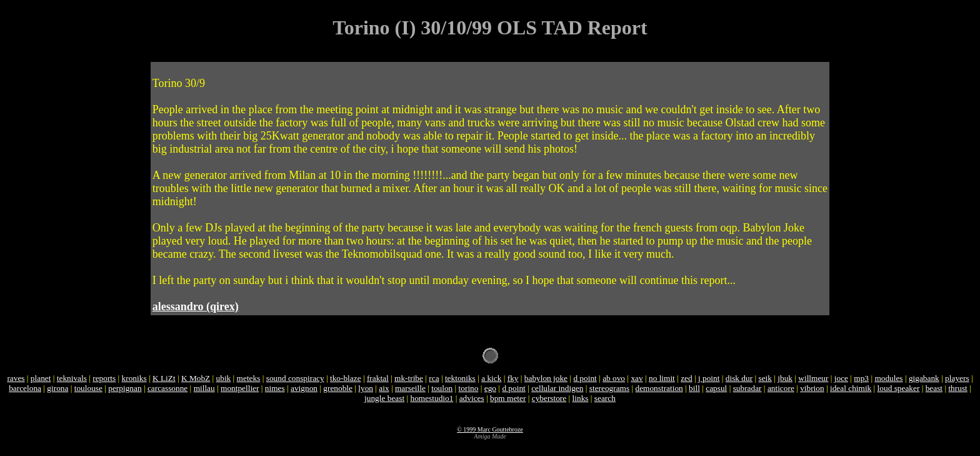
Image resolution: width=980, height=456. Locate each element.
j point (709, 378)
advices (472, 398)
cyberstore (549, 398)
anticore (781, 388)
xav (637, 378)
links (581, 398)
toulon (442, 388)
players (957, 378)
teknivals (72, 378)
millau (204, 388)
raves (16, 378)
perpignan (125, 388)
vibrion (812, 388)
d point (585, 378)
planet (41, 378)
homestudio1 (432, 398)
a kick (491, 378)
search (605, 398)
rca (434, 378)
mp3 (861, 378)
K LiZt (164, 378)
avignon (304, 388)
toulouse (88, 388)
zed (687, 378)
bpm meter (508, 398)
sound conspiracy (295, 378)
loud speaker (899, 388)
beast (934, 388)
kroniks (134, 378)
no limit (662, 378)
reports (104, 378)
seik (765, 378)
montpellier (240, 388)
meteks (249, 378)
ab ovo (614, 378)
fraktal (378, 378)
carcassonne (167, 388)
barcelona (25, 388)
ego (490, 388)
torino (469, 388)
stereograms (609, 388)
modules (888, 378)
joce (841, 378)
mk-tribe (409, 378)
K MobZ (196, 378)
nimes (275, 388)
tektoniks (460, 378)
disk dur (739, 378)
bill (694, 388)
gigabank (924, 378)
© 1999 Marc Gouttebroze (490, 429)
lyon (366, 388)
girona (57, 388)
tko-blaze (346, 378)
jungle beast (384, 398)
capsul (716, 388)
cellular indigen (557, 388)
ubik (224, 378)
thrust (957, 388)
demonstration (659, 388)
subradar (747, 388)
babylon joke (546, 378)
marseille (410, 388)
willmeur (813, 378)
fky (513, 378)
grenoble (338, 388)
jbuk (785, 378)
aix (384, 388)
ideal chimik (851, 388)
